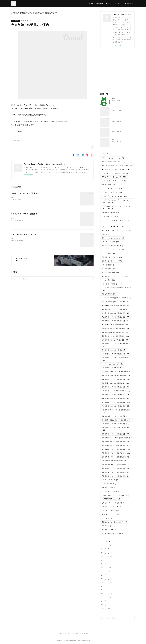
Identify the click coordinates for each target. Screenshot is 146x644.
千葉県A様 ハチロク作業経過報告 (116, 395)
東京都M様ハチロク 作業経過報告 (115, 472)
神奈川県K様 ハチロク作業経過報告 (116, 309)
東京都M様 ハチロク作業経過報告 (116, 376)
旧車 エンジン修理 (111, 242)
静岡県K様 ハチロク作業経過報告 (116, 387)
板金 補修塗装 (109, 265)
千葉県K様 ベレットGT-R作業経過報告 (116, 359)
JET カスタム (109, 518)
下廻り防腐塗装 (109, 294)
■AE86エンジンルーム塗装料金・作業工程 (116, 289)
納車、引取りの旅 (109, 166)
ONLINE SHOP (128, 3)
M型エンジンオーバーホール (113, 246)
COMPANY (100, 3)
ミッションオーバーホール (113, 227)
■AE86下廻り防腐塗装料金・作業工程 (116, 298)
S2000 (123, 495)
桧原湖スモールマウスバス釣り (114, 522)
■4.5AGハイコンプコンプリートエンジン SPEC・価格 (117, 208)
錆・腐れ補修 (109, 269)
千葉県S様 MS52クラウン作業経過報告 (116, 411)
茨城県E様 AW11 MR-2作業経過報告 (117, 372)
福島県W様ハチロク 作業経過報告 (116, 465)
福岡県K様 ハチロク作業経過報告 (115, 332)
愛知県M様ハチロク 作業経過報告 (115, 457)
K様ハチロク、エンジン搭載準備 (24, 214)
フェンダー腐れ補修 (111, 272)
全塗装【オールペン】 (112, 261)
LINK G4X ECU (110, 216)
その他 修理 (108, 185)
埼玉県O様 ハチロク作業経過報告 (116, 402)
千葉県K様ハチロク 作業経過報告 (115, 476)
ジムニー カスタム (111, 511)
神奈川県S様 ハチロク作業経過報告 (116, 416)
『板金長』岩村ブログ (112, 257)
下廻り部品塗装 (109, 302)
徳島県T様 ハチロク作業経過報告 (116, 383)
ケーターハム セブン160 (112, 364)
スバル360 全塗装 (110, 487)
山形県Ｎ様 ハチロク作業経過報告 (116, 391)
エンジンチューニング (112, 189)
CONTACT (118, 3)
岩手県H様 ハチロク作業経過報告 (115, 340)
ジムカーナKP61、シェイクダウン (25, 193)
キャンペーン (126, 166)
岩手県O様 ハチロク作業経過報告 (115, 328)
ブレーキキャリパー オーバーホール (117, 230)
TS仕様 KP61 (109, 495)
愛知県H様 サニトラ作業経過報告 (116, 379)
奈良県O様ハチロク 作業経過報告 (116, 449)
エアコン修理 (108, 253)
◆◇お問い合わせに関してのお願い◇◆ (117, 169)
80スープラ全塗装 (109, 484)
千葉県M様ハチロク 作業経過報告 (116, 453)
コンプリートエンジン (112, 192)
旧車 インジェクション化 (113, 238)
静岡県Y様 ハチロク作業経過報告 (115, 398)
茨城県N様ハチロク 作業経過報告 (115, 468)
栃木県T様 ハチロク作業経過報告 (115, 325)
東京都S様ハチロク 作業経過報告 (116, 442)
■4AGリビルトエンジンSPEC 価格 (116, 196)
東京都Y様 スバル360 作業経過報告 (117, 438)
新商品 (105, 177)
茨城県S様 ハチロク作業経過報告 (116, 317)
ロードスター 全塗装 (111, 491)
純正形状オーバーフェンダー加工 (115, 276)
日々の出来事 (16, 21)
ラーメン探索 (108, 533)
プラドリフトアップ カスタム (114, 507)
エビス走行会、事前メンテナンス (25, 234)
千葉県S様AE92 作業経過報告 (114, 461)
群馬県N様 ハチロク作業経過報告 (115, 321)
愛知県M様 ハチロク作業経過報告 (115, 336)
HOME (91, 3)
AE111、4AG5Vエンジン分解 (122, 139)
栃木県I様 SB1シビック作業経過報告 (116, 420)
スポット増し (108, 280)
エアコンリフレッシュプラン (113, 249)
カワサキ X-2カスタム (112, 530)
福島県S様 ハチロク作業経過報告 (115, 368)
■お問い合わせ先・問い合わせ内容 (115, 173)
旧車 (105, 234)
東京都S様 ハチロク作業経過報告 (116, 406)
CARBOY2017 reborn (111, 499)
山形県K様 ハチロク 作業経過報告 (116, 424)
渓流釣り (122, 533)
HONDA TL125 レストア (113, 514)
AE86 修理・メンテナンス (114, 181)
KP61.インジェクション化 (113, 158)
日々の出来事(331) (17, 141)
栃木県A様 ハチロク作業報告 (114, 350)
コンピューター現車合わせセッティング (115, 222)
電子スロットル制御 (111, 213)
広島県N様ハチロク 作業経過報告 (116, 434)
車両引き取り (121, 503)
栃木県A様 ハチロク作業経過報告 (116, 313)
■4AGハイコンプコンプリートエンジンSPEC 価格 (115, 201)
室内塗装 (125, 302)
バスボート (107, 526)
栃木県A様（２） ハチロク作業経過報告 (116, 345)
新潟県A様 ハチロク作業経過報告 (115, 305)
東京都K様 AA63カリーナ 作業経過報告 (116, 429)
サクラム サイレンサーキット (113, 162)
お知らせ (107, 503)
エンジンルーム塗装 (111, 284)
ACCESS (109, 3)
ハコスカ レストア (110, 480)
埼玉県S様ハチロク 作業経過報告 (116, 445)
